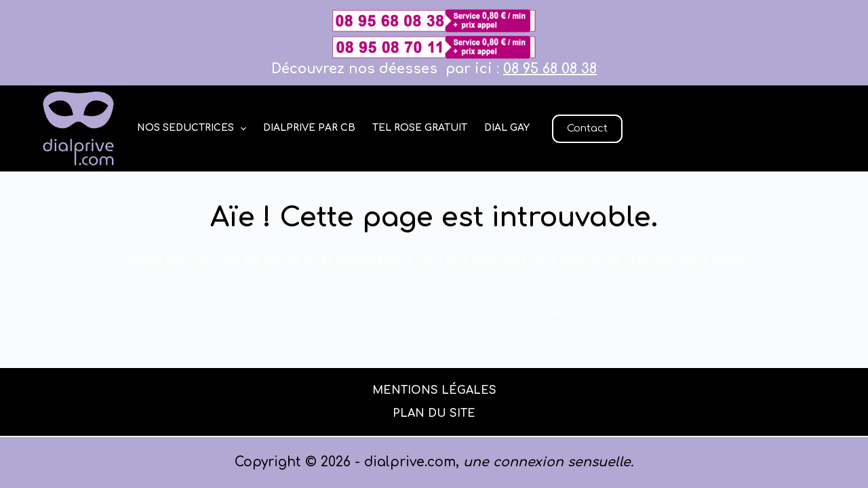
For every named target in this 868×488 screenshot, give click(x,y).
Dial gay (507, 128)
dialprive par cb (309, 128)
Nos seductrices (195, 129)
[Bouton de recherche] (556, 310)
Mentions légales (434, 390)
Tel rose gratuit (420, 128)
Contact (587, 128)
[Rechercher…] (420, 310)
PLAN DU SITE (434, 413)
